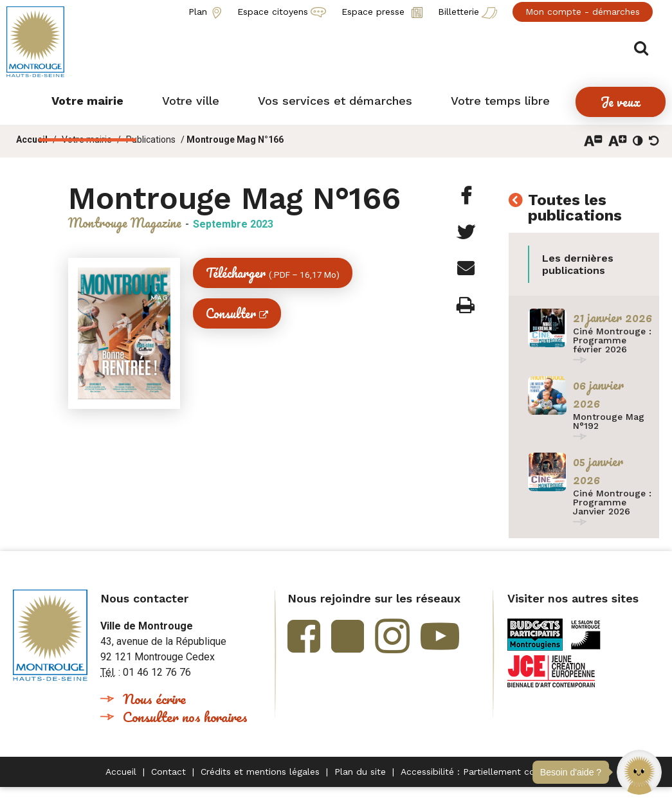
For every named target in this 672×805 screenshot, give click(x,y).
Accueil (32, 140)
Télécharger (273, 273)
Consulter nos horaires (185, 717)
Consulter (231, 313)
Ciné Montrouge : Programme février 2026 (612, 340)
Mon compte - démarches (583, 12)
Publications (151, 140)
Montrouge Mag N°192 (609, 421)
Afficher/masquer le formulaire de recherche (645, 46)
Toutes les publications (575, 208)
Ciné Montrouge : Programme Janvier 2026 (612, 502)
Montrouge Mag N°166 (235, 140)
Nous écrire (154, 699)
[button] (639, 772)
